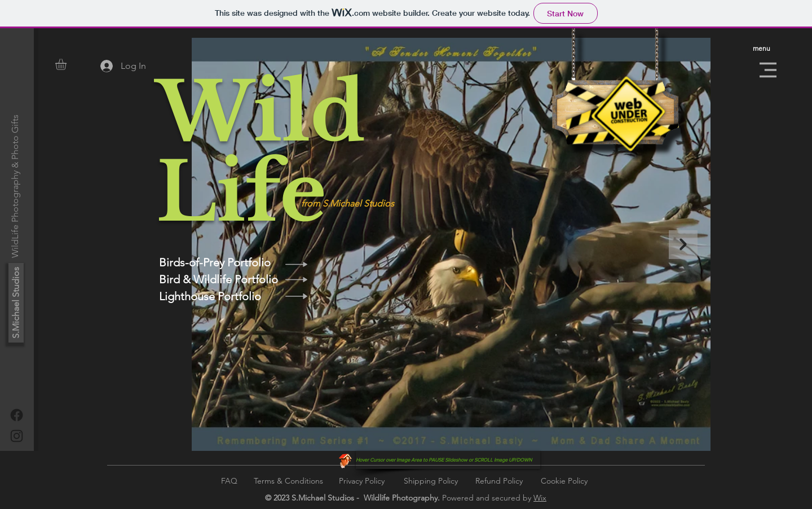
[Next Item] (683, 245)
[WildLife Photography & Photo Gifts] (16, 186)
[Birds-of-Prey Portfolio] (219, 262)
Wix (540, 498)
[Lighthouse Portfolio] (219, 296)
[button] (67, 64)
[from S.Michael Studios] (365, 204)
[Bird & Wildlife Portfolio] (219, 279)
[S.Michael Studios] (16, 303)
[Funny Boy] (345, 460)
